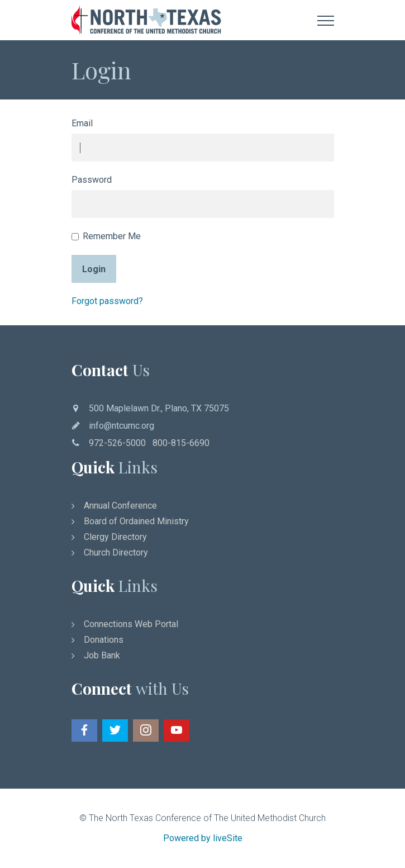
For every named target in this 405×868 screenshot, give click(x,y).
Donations (104, 640)
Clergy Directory (115, 537)
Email (82, 123)
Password (92, 180)
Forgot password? (107, 301)
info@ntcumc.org (121, 426)
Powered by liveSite (203, 838)
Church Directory (116, 552)
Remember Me (106, 236)
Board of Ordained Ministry (136, 521)
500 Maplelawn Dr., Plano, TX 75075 (159, 408)
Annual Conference (120, 506)
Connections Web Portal (131, 624)
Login (94, 269)
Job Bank (102, 655)
